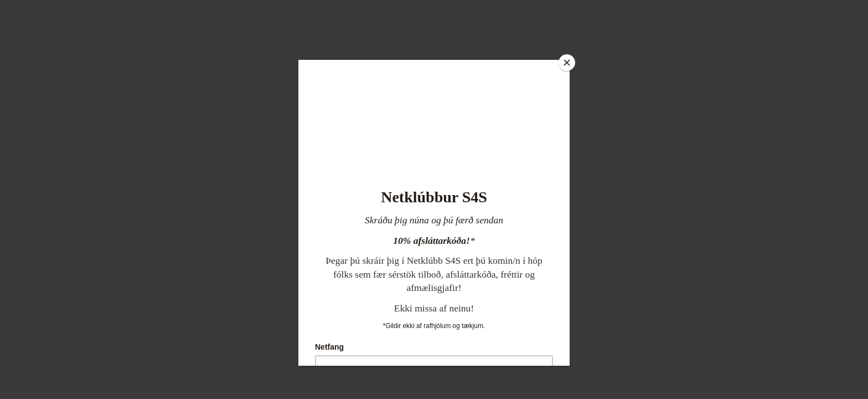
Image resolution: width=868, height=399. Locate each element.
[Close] (567, 63)
